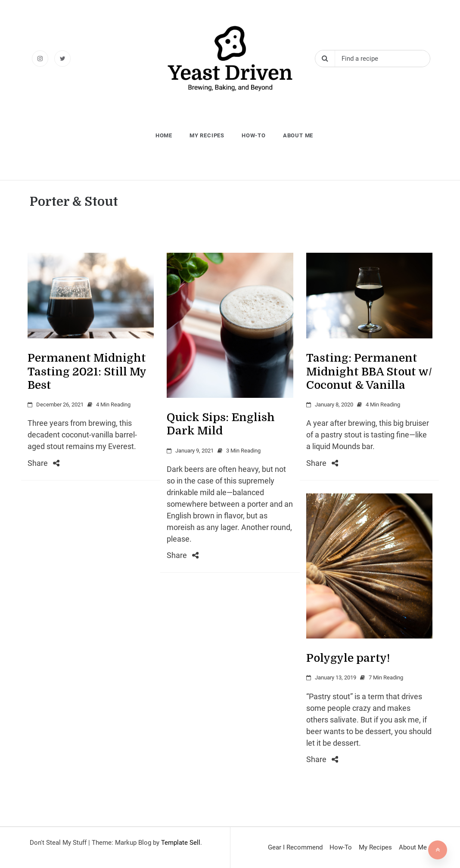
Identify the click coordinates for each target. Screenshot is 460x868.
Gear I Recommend (295, 847)
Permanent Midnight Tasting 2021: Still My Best (87, 371)
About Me (298, 135)
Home (164, 135)
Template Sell (181, 843)
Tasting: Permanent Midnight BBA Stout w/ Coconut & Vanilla (369, 371)
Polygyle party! (348, 658)
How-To (254, 135)
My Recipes (207, 135)
